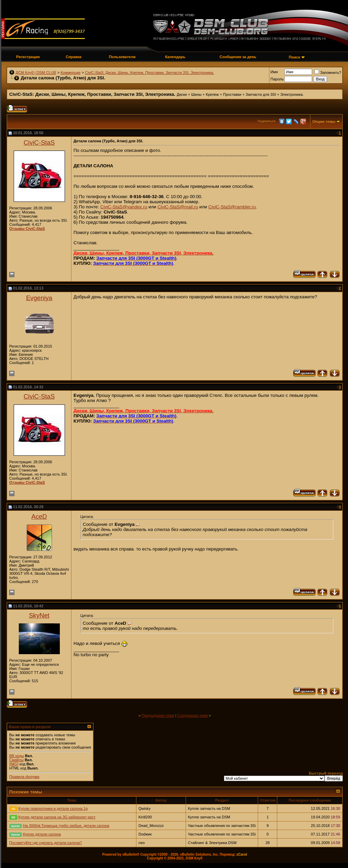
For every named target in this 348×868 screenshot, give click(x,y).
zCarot (242, 854)
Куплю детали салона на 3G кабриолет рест (57, 817)
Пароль (277, 79)
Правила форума (24, 777)
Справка (73, 57)
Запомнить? (328, 73)
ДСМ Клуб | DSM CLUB (36, 73)
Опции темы (324, 121)
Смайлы (16, 760)
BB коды (17, 756)
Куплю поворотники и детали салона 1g (53, 808)
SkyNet (39, 615)
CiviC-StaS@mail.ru (178, 207)
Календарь (175, 57)
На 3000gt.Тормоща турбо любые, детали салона (66, 826)
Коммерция (70, 73)
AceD (39, 516)
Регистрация (28, 57)
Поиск (295, 57)
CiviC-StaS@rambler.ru (232, 207)
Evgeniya (39, 298)
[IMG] (14, 764)
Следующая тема (192, 715)
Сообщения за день (238, 57)
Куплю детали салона (42, 834)
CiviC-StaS (39, 142)
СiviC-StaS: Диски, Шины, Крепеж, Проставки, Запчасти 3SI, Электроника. (149, 73)
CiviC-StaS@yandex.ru (124, 207)
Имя (274, 72)
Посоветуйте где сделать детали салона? (45, 843)
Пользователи (122, 57)
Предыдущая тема (158, 715)
